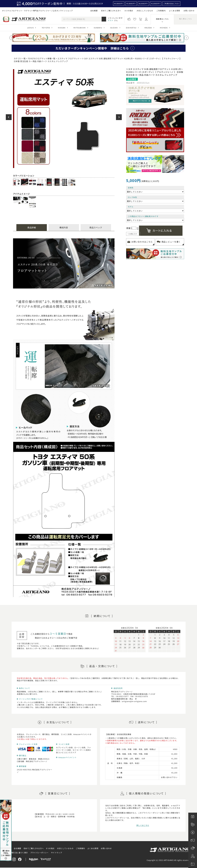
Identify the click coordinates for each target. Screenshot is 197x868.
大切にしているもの (145, 11)
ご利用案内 (161, 11)
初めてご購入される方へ (111, 11)
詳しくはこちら (143, 825)
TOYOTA (46, 28)
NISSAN (62, 28)
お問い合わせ (189, 11)
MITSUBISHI (80, 28)
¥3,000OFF (131, 4)
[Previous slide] (12, 38)
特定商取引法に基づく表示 (17, 853)
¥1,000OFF (155, 4)
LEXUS (30, 28)
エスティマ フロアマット (69, 59)
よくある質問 (175, 11)
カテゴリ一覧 (20, 59)
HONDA (164, 28)
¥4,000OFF (118, 4)
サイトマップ (57, 853)
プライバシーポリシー (39, 853)
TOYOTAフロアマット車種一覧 (42, 59)
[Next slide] (186, 38)
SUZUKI (114, 28)
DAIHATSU (131, 28)
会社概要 (94, 11)
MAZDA (148, 28)
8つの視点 (129, 11)
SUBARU (98, 28)
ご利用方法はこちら (171, 4)
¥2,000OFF (143, 4)
